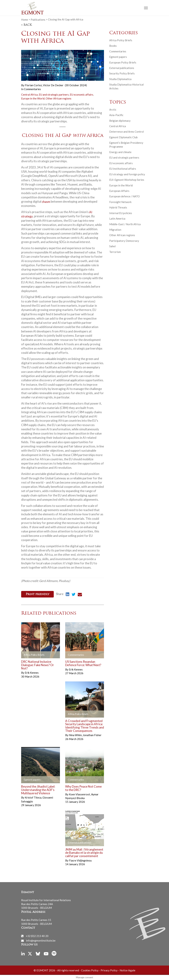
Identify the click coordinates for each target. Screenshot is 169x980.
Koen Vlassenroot (80, 794)
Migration (115, 230)
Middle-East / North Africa (125, 224)
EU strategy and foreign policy (127, 174)
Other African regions (59, 98)
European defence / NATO (125, 196)
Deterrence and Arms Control (127, 132)
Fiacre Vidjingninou (80, 860)
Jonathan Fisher (92, 735)
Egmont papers (118, 57)
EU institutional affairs (123, 169)
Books (113, 46)
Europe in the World (33, 98)
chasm (46, 201)
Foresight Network (120, 202)
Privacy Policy (109, 970)
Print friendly (37, 594)
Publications (38, 19)
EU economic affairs (82, 95)
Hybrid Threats (118, 207)
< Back (26, 25)
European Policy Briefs (123, 62)
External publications (122, 68)
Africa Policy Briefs (121, 40)
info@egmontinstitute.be (41, 940)
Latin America (117, 219)
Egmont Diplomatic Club (123, 137)
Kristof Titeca (33, 797)
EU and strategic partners (54, 95)
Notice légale (127, 970)
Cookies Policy (90, 970)
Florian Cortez (34, 85)
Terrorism (115, 252)
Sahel (112, 246)
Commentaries (32, 89)
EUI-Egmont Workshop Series (127, 180)
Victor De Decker (53, 85)
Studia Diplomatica (120, 79)
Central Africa (29, 95)
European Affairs (119, 191)
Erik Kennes (32, 673)
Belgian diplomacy (120, 121)
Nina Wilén (76, 735)
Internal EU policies (121, 213)
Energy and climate (120, 152)
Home (25, 19)
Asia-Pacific (116, 115)
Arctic (113, 110)
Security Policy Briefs (122, 73)
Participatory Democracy (124, 241)
